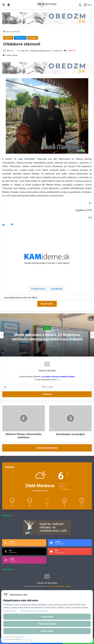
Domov (7, 32)
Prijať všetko (47, 631)
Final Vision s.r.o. (27, 639)
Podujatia (33, 38)
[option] (47, 335)
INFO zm (10, 51)
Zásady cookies (10, 610)
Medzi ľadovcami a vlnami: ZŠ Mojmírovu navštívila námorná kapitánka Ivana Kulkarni (47, 337)
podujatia (58, 289)
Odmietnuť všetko (47, 624)
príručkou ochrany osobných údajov (58, 377)
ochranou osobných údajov (58, 586)
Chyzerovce (20, 38)
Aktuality (16, 32)
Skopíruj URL (47, 304)
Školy (47, 328)
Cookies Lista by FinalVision (14, 637)
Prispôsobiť (47, 617)
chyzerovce (39, 289)
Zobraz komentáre (47, 448)
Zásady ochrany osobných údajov (34, 610)
